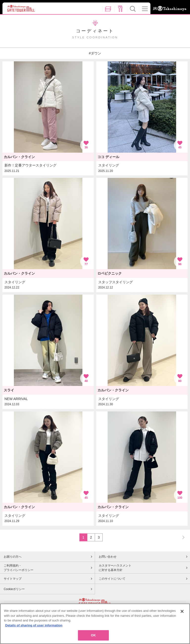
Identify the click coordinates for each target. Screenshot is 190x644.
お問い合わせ (108, 557)
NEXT (181, 537)
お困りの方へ (13, 557)
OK (94, 635)
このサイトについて (112, 579)
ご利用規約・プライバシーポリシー (19, 568)
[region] (95, 624)
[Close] (182, 611)
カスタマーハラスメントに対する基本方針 (115, 568)
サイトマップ (13, 579)
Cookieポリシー (14, 589)
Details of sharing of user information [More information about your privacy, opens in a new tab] (34, 625)
